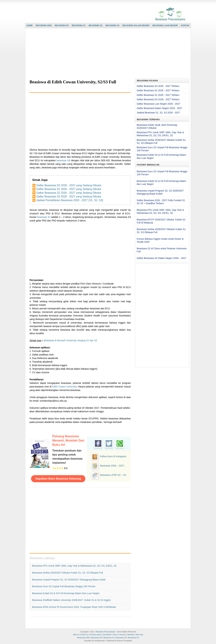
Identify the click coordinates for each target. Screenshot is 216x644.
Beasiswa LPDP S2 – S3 (113, 475)
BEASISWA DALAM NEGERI (136, 26)
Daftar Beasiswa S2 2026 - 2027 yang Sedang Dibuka (69, 193)
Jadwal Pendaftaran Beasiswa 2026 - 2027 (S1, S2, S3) (70, 200)
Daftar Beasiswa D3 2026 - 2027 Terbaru (158, 99)
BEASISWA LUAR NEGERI (165, 26)
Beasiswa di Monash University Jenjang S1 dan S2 (71, 340)
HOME (30, 26)
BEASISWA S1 (79, 26)
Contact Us (84, 635)
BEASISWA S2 (96, 26)
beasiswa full (63, 160)
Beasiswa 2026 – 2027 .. (113, 466)
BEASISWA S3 (112, 26)
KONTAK (185, 26)
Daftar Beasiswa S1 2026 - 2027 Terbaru (158, 95)
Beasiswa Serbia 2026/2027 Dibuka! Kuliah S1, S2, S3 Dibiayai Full (67, 573)
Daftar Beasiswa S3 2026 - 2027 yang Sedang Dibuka (69, 196)
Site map (139, 635)
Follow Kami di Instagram (113, 456)
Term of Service (119, 635)
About (75, 635)
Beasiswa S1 (109, 638)
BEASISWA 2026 (44, 26)
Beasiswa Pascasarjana (105, 632)
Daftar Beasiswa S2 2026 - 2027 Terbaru (158, 90)
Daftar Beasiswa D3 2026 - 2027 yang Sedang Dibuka (69, 185)
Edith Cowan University (64, 387)
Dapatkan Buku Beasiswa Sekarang (58, 479)
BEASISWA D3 (62, 26)
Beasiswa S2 (121, 638)
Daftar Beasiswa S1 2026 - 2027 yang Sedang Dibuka (69, 189)
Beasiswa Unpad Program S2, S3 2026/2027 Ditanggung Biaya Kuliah (69, 580)
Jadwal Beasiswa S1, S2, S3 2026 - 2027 (158, 113)
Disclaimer (107, 635)
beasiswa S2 (44, 217)
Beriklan (131, 635)
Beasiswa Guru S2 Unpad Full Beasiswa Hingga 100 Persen (64, 586)
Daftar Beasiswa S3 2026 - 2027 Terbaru (158, 86)
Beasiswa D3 (97, 638)
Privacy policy (96, 635)
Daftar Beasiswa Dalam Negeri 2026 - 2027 (159, 108)
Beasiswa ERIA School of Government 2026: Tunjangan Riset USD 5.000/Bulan (74, 607)
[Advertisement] (107, 54)
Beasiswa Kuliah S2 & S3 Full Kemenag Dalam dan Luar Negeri (66, 593)
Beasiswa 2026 (83, 638)
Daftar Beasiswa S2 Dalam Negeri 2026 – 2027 (161, 258)
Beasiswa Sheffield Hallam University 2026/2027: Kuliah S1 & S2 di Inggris (71, 600)
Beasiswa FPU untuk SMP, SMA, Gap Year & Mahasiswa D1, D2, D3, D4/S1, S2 (74, 566)
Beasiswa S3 (133, 638)
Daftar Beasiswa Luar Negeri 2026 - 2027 (158, 104)
